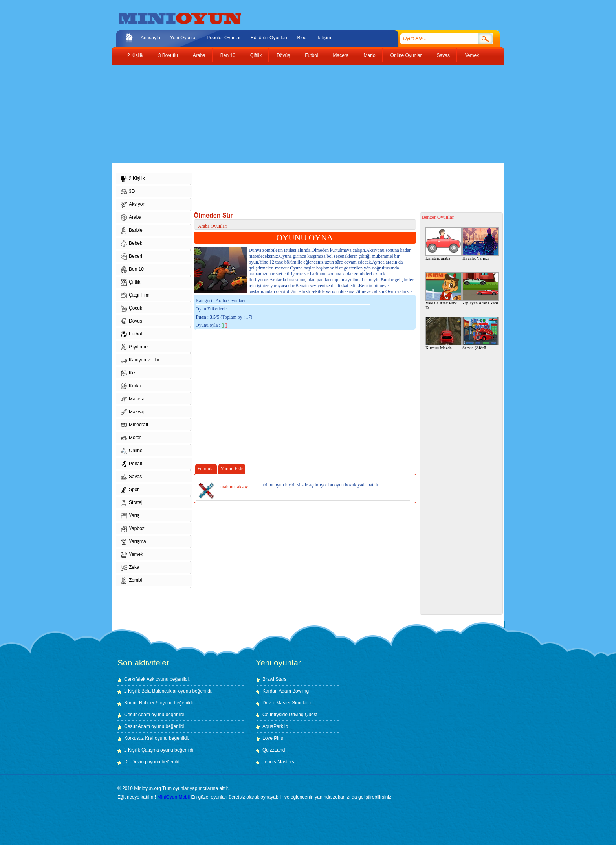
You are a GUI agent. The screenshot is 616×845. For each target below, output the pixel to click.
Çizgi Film (135, 295)
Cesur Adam (137, 715)
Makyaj (132, 412)
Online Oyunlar (406, 55)
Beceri (131, 257)
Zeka (130, 568)
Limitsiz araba (444, 244)
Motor (131, 438)
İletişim (324, 38)
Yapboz (133, 529)
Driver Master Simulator (287, 703)
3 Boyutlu (168, 55)
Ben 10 (228, 55)
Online (132, 451)
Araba (199, 55)
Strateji (132, 503)
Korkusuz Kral (139, 738)
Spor (130, 490)
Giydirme (134, 347)
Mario (370, 55)
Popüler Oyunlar (224, 38)
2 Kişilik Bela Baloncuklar (150, 691)
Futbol (311, 55)
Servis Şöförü (480, 334)
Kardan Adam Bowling (286, 691)
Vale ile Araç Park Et (444, 291)
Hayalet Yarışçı (480, 244)
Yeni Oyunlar (183, 38)
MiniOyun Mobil (173, 797)
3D (128, 192)
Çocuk (131, 308)
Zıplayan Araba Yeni (480, 289)
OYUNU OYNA (305, 238)
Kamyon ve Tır (140, 360)
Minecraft (134, 425)
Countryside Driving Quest (290, 715)
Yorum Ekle (232, 469)
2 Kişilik (135, 55)
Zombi (131, 581)
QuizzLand (274, 750)
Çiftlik (256, 55)
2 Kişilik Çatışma (142, 750)
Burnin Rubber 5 (141, 703)
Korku (131, 386)
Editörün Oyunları (269, 38)
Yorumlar (206, 469)
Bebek (131, 244)
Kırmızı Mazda (444, 334)
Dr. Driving (135, 762)
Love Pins (273, 738)
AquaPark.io (275, 726)
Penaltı (132, 464)
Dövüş (283, 55)
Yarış (130, 516)
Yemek (472, 55)
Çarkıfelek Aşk (139, 679)
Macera (341, 55)
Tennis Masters (278, 762)
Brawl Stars (274, 679)
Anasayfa (150, 38)
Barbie (132, 231)
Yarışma (133, 542)
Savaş (443, 55)
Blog (302, 38)
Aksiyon (133, 205)
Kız (128, 373)
